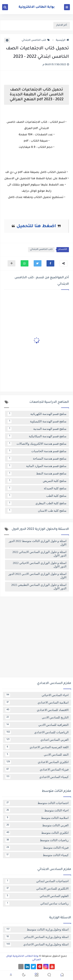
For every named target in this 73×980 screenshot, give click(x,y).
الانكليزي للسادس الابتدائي (37, 889)
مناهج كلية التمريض (37, 481)
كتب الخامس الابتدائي (36, 40)
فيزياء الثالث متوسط (37, 848)
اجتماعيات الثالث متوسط (37, 803)
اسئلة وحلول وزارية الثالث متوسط (37, 929)
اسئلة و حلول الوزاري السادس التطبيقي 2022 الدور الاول (39, 587)
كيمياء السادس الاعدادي (37, 777)
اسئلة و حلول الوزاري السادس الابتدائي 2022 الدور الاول (40, 554)
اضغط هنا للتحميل (36, 227)
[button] (50, 263)
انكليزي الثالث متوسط (37, 833)
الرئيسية (62, 40)
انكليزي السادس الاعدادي (37, 762)
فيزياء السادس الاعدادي (37, 770)
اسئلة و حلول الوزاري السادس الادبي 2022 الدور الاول (37, 576)
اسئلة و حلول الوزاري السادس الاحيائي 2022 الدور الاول (40, 565)
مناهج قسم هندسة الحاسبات (37, 451)
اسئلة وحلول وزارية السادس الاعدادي (37, 944)
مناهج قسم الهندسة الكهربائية (37, 414)
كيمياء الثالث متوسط (37, 855)
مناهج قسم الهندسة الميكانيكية (37, 436)
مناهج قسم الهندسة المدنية (37, 429)
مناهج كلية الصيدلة (37, 488)
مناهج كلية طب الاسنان (37, 511)
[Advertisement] (36, 638)
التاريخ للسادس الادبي (37, 717)
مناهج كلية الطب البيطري (37, 503)
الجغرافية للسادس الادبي (37, 725)
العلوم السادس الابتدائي (37, 896)
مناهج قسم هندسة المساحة (37, 459)
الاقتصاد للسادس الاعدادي (37, 710)
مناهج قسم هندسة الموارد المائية (37, 466)
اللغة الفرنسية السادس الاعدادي (37, 747)
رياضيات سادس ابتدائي (37, 903)
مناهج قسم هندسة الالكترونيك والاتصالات (37, 444)
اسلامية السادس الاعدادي (37, 703)
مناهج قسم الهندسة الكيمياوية (37, 421)
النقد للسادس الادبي (37, 755)
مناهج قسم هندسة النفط (37, 473)
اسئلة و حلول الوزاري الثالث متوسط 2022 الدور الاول (38, 543)
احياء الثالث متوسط (37, 810)
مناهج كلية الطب (37, 496)
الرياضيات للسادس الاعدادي (37, 732)
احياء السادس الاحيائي (37, 695)
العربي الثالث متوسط (37, 825)
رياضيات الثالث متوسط (37, 840)
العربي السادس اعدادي (37, 740)
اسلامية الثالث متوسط (37, 818)
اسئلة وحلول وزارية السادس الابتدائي (37, 937)
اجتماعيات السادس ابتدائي (37, 881)
